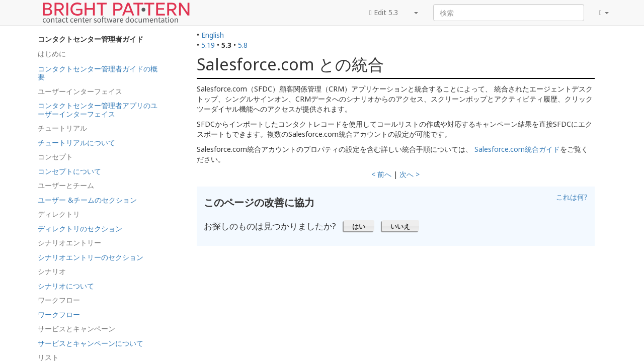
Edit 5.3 (384, 12)
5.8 (243, 45)
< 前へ (381, 174)
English (213, 35)
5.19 (208, 45)
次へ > (410, 174)
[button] (359, 226)
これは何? (572, 197)
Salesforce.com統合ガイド (516, 149)
